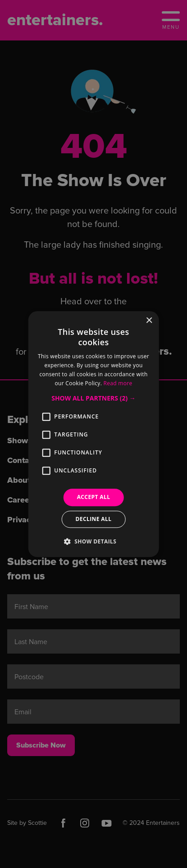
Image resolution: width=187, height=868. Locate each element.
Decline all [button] (94, 519)
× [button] (149, 321)
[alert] (93, 434)
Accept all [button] (94, 497)
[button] (93, 399)
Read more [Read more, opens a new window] (118, 383)
